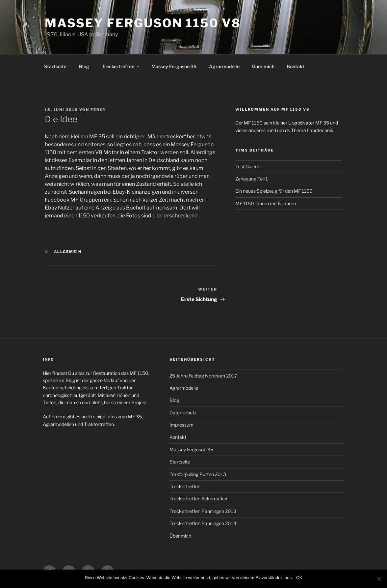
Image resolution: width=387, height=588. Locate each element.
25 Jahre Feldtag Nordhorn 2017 (203, 376)
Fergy (98, 110)
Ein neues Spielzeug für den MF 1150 (274, 191)
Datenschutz (183, 413)
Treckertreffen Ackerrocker (199, 499)
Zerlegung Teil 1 (252, 179)
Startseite (55, 66)
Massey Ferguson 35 (174, 66)
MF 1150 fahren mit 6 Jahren (266, 203)
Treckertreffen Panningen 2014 (203, 523)
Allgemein (68, 252)
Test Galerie (248, 167)
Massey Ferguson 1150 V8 (143, 23)
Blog (84, 66)
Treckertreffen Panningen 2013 (203, 511)
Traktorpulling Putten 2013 (198, 474)
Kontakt (296, 66)
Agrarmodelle (224, 66)
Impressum (181, 425)
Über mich (263, 66)
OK (299, 578)
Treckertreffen (121, 66)
